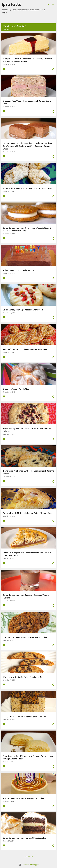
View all (6, 29)
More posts (28, 857)
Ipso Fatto (12, 4)
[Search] (48, 5)
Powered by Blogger (29, 865)
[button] (53, 69)
